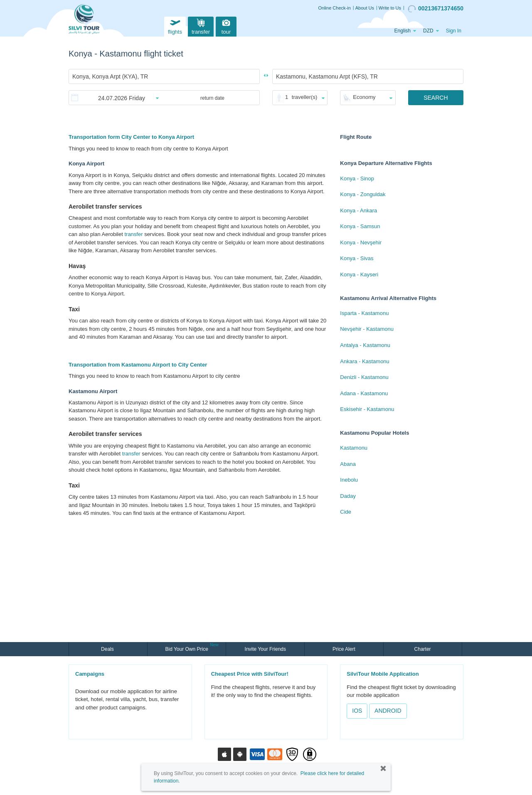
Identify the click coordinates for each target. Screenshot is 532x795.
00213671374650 (436, 9)
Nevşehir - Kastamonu (367, 329)
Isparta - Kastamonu (364, 313)
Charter (423, 649)
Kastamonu (354, 448)
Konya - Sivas (357, 258)
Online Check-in (335, 8)
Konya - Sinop (357, 178)
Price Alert (344, 649)
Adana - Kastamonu (364, 393)
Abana (348, 464)
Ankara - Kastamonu (365, 361)
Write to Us (390, 8)
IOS (357, 711)
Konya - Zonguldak (363, 194)
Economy (364, 97)
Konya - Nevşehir (361, 242)
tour (226, 26)
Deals (108, 649)
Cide (346, 512)
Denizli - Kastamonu (364, 377)
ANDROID (388, 711)
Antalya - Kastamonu (365, 345)
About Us (365, 8)
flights (175, 26)
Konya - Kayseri (359, 274)
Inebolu (349, 480)
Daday (348, 496)
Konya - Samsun (360, 226)
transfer (201, 26)
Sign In (454, 31)
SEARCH (436, 98)
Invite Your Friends (265, 649)
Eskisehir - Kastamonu (367, 409)
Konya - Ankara (358, 210)
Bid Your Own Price (187, 648)
